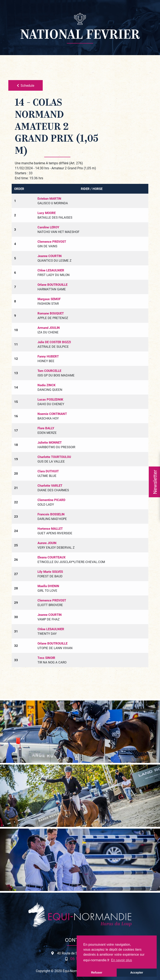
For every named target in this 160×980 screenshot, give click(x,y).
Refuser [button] (97, 973)
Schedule (26, 85)
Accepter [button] (137, 973)
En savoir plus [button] (122, 960)
